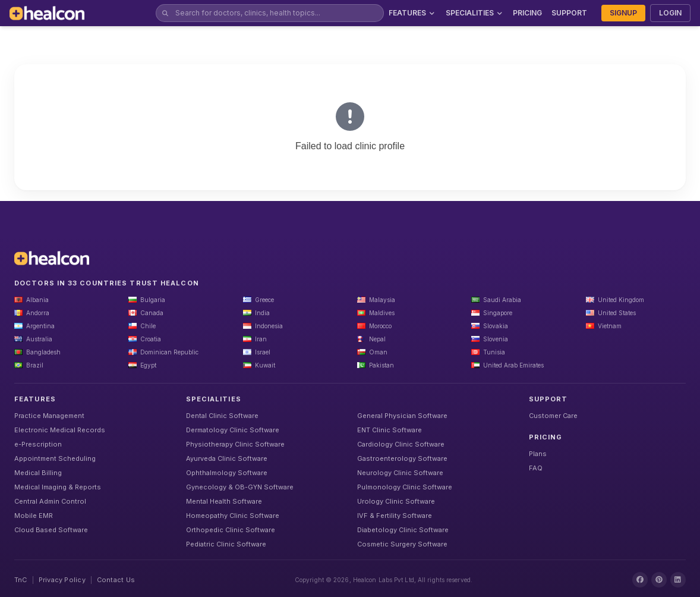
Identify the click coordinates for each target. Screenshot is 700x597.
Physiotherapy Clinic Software (235, 444)
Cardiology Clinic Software (401, 444)
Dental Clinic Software (222, 416)
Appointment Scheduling (55, 458)
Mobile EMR (34, 516)
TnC (21, 580)
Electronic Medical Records (60, 430)
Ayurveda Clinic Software (227, 458)
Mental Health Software (224, 501)
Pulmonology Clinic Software (405, 487)
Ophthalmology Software (227, 473)
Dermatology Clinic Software (233, 430)
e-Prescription (38, 444)
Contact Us (116, 580)
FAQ (536, 468)
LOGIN (670, 13)
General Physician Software (402, 416)
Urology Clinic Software (396, 501)
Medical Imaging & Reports (58, 487)
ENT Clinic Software (390, 430)
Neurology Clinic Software (400, 473)
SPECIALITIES (475, 13)
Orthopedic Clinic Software (231, 530)
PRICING (527, 13)
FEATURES (412, 13)
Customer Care (553, 416)
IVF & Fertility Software (395, 516)
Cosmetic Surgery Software (402, 544)
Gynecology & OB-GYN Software (240, 487)
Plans (538, 454)
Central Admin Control (50, 501)
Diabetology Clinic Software (403, 530)
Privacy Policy (62, 580)
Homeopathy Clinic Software (233, 516)
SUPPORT (569, 13)
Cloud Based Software (51, 530)
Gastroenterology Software (402, 458)
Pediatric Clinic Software (226, 544)
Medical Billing (38, 473)
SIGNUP (623, 13)
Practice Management (49, 416)
